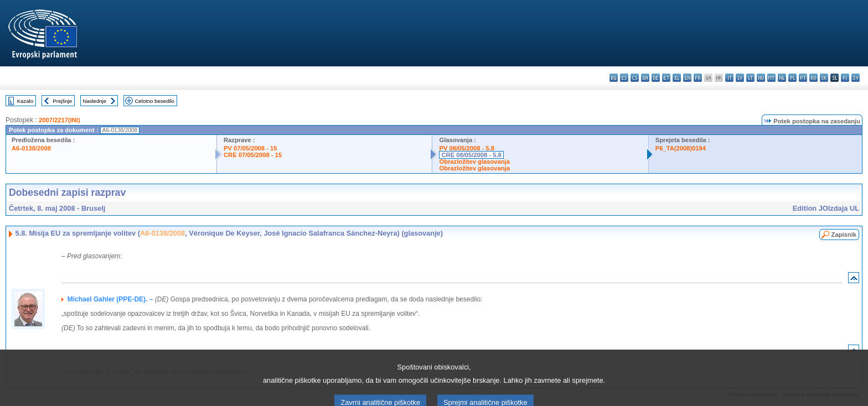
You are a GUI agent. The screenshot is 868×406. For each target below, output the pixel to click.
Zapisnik (844, 235)
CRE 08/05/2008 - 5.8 (471, 155)
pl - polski (792, 78)
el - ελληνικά (677, 78)
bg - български (614, 78)
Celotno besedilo (154, 101)
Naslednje (94, 101)
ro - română (813, 78)
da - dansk (645, 78)
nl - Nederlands (782, 78)
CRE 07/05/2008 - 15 (253, 155)
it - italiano (729, 78)
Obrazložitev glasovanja (474, 162)
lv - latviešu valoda (740, 78)
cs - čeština (635, 78)
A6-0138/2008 (31, 148)
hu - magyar (761, 78)
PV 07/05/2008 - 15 (250, 148)
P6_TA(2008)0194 (681, 148)
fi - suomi (845, 78)
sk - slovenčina (824, 78)
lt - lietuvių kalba (750, 78)
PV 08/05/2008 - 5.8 (467, 148)
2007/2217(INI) (60, 120)
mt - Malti (771, 78)
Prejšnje (62, 101)
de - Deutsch (656, 78)
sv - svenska (856, 78)
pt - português (803, 78)
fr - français (698, 78)
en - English (687, 78)
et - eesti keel (666, 78)
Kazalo (25, 101)
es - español (624, 78)
